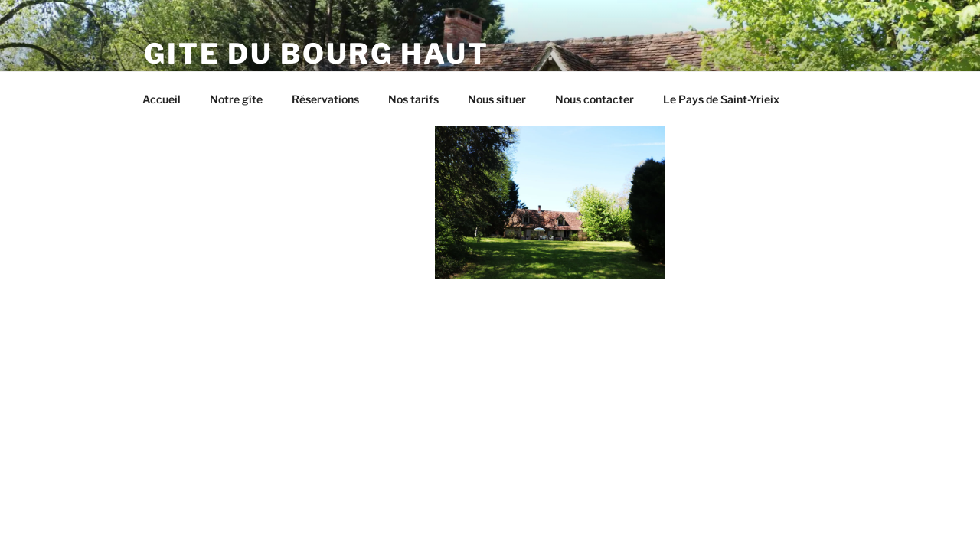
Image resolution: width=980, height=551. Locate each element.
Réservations (325, 99)
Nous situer (497, 99)
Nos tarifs (413, 99)
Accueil (162, 99)
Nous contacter (595, 99)
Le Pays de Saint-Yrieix (721, 99)
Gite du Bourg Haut (317, 54)
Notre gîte (236, 99)
